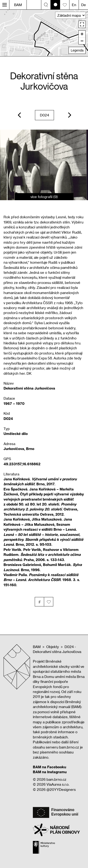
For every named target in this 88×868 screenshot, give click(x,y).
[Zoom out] (82, 41)
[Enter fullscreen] (82, 24)
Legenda (77, 50)
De (84, 5)
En (74, 5)
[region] (44, 33)
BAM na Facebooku (50, 767)
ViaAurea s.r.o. (58, 784)
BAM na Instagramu (50, 772)
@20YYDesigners (61, 789)
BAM (18, 5)
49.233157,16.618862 (22, 464)
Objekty (53, 647)
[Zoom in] (82, 34)
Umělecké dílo (16, 434)
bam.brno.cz (56, 779)
